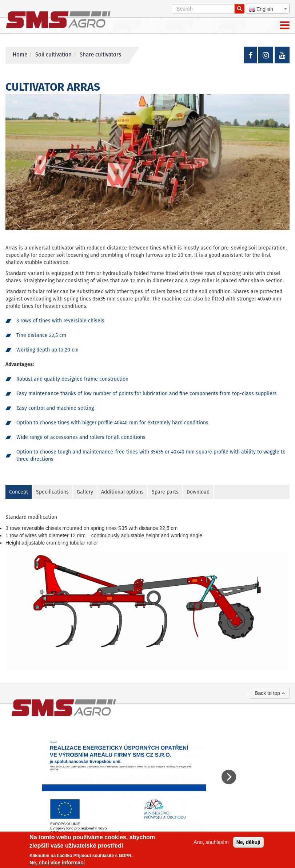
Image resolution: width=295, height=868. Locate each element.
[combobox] (268, 9)
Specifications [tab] (52, 492)
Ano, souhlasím (211, 842)
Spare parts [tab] (165, 492)
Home (20, 55)
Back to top (270, 693)
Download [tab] (198, 492)
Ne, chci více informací (57, 863)
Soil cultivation (53, 55)
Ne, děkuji (248, 842)
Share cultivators (100, 55)
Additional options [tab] (122, 492)
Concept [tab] (19, 492)
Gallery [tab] (85, 492)
